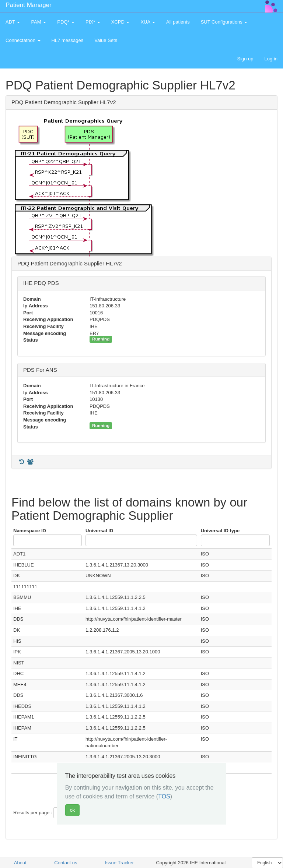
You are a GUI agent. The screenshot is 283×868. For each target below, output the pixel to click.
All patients (178, 22)
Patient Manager (29, 5)
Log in (271, 59)
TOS (164, 796)
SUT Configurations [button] (224, 22)
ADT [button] (13, 22)
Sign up (245, 59)
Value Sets (106, 40)
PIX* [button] (93, 22)
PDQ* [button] (66, 22)
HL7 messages (68, 40)
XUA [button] (148, 22)
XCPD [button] (120, 22)
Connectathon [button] (23, 40)
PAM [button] (39, 22)
